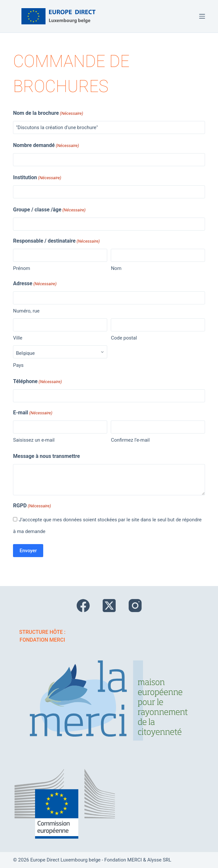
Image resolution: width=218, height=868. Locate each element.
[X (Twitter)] (109, 606)
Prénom (21, 268)
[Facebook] (83, 606)
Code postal (124, 338)
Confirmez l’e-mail (130, 440)
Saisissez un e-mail (34, 440)
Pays (18, 365)
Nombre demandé (46, 146)
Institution (37, 178)
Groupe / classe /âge (49, 210)
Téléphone (37, 382)
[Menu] (202, 16)
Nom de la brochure (48, 114)
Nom (116, 268)
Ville (18, 338)
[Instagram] (135, 606)
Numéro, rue (26, 311)
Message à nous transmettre (46, 456)
